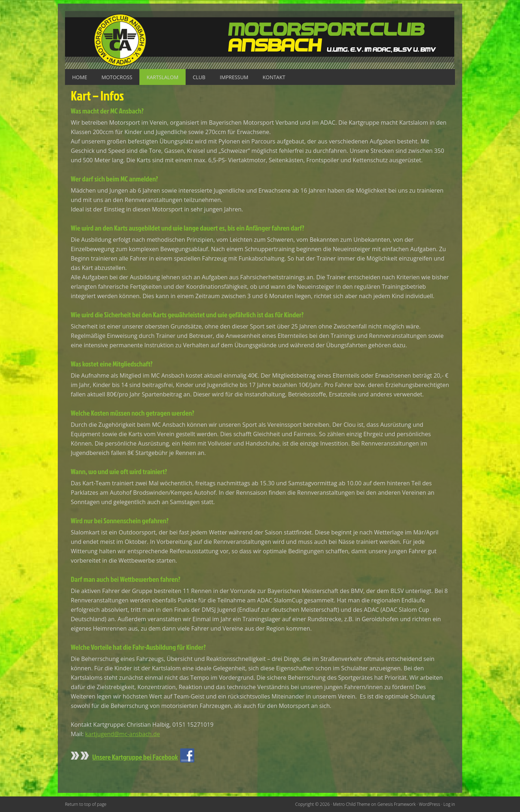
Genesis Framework (396, 804)
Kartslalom (163, 77)
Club (200, 77)
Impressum (235, 77)
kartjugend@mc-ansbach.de (123, 734)
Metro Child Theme (351, 804)
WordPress (430, 804)
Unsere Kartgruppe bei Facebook (135, 756)
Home (80, 77)
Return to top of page (86, 804)
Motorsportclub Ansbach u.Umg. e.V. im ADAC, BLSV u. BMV (260, 40)
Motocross (117, 77)
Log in (449, 804)
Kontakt (275, 77)
